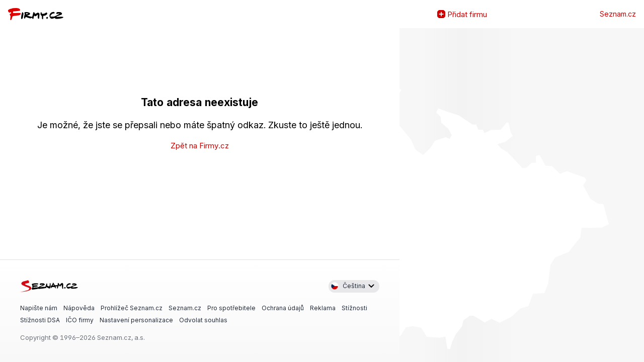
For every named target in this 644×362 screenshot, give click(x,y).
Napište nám (39, 307)
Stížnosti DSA (40, 320)
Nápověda (79, 307)
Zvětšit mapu (408, 195)
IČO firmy (80, 320)
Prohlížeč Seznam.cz (132, 307)
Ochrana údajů (283, 307)
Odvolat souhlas (203, 320)
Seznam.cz (618, 14)
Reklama (323, 307)
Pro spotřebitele (231, 307)
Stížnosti (354, 307)
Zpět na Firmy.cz (200, 146)
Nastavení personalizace (136, 320)
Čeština (348, 286)
